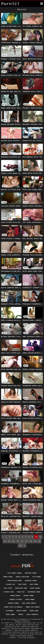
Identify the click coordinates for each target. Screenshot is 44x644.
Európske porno (31, 581)
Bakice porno (22, 611)
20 (39, 541)
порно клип (34, 611)
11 (40, 537)
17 (26, 541)
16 (22, 541)
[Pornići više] (42, 4)
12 (5, 541)
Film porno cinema (15, 573)
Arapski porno (13, 603)
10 (36, 537)
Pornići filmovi (16, 599)
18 (31, 541)
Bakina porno (29, 596)
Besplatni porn (21, 588)
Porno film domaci (33, 607)
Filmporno (10, 611)
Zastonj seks (9, 592)
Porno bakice (15, 596)
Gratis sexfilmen (22, 577)
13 (9, 541)
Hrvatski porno (31, 573)
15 (18, 541)
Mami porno (34, 584)
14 (13, 541)
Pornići (14, 638)
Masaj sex (21, 592)
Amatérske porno (34, 592)
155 (20, 546)
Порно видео (30, 599)
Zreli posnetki (32, 614)
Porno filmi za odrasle (13, 607)
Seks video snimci (29, 603)
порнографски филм (15, 581)
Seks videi (22, 584)
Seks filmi (8, 588)
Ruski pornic (35, 588)
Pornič (21, 614)
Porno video (8, 577)
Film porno (37, 577)
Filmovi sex (10, 584)
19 (35, 541)
